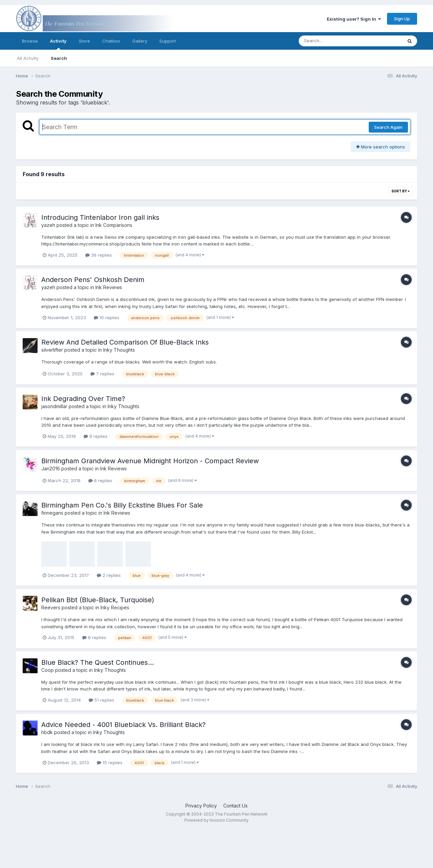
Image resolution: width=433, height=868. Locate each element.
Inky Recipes (115, 607)
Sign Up (402, 19)
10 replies (107, 318)
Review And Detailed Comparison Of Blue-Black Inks (125, 342)
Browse (30, 41)
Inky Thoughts (119, 350)
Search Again (388, 127)
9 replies (96, 436)
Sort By (401, 191)
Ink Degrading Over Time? (83, 399)
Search (59, 58)
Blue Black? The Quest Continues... (98, 662)
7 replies (102, 374)
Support (168, 41)
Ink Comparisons (114, 225)
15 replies (110, 763)
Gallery (140, 41)
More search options (381, 147)
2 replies (109, 575)
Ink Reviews (109, 287)
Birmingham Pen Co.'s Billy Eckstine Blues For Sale (122, 505)
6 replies (100, 480)
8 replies (94, 637)
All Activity (28, 58)
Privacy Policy (201, 806)
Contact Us (235, 806)
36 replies (99, 255)
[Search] (332, 41)
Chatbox (111, 41)
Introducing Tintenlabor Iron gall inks (100, 217)
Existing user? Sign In (354, 19)
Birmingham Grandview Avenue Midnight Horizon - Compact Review (150, 461)
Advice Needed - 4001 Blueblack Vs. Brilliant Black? (123, 725)
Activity (58, 44)
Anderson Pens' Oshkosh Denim (93, 280)
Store (84, 41)
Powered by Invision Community (216, 820)
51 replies (101, 700)
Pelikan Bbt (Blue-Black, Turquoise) (98, 600)
